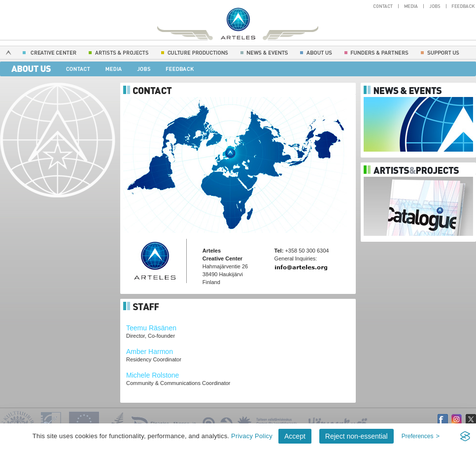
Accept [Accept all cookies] (295, 436)
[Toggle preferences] (421, 436)
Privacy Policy (252, 436)
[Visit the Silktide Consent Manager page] (465, 436)
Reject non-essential (357, 436)
